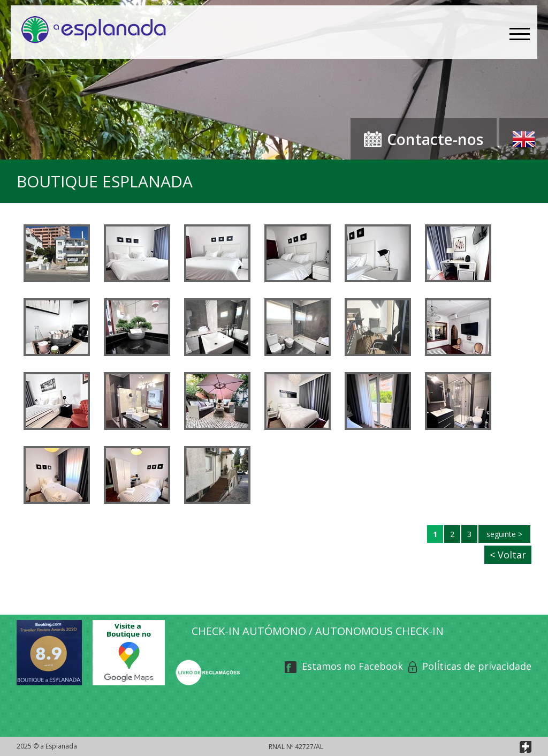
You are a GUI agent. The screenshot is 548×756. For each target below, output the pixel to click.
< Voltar (508, 555)
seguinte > (504, 534)
